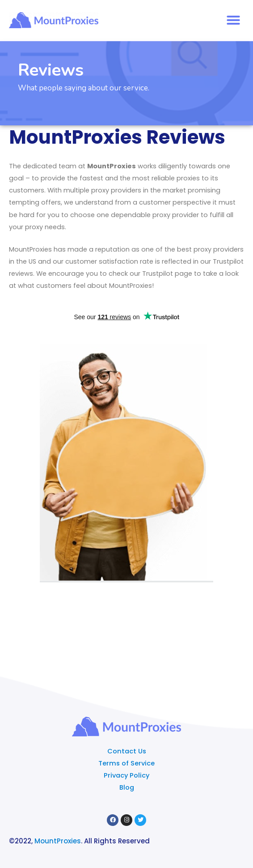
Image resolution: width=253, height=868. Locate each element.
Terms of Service (126, 763)
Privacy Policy (126, 775)
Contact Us (127, 751)
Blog (127, 787)
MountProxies (58, 841)
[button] (233, 20)
